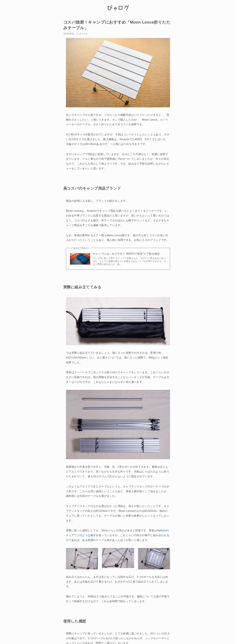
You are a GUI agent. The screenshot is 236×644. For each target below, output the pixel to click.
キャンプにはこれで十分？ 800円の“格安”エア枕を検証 (126, 254)
